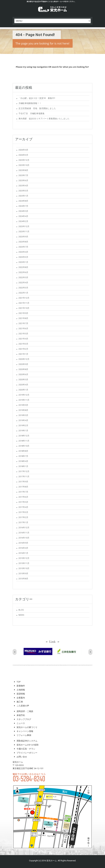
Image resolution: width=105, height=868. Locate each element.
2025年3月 (23, 191)
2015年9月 (23, 573)
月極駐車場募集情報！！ (30, 103)
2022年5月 (23, 277)
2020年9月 (23, 364)
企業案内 (21, 698)
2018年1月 (23, 466)
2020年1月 (23, 390)
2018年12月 (24, 436)
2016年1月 (23, 553)
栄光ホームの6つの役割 (28, 745)
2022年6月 (23, 272)
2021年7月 (23, 323)
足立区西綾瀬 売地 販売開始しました (37, 108)
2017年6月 (23, 497)
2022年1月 (23, 293)
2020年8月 (23, 369)
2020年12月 (24, 359)
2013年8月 (23, 579)
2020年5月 (23, 380)
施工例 (20, 702)
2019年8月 (23, 410)
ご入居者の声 (23, 706)
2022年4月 (23, 283)
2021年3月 (23, 344)
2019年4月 (23, 420)
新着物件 (21, 686)
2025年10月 (24, 165)
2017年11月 (24, 477)
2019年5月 (23, 415)
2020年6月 (23, 374)
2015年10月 (24, 568)
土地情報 (21, 690)
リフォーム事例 (24, 735)
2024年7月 (23, 206)
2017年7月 (23, 492)
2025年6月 (23, 180)
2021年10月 (24, 308)
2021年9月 (23, 313)
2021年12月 (24, 298)
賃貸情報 (21, 694)
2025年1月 (23, 196)
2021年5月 (23, 334)
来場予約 (21, 715)
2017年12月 (24, 471)
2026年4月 (23, 150)
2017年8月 (23, 487)
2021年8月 (23, 318)
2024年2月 (23, 221)
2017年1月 (23, 522)
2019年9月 (23, 405)
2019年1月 (23, 431)
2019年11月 (24, 400)
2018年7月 (23, 456)
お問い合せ (22, 757)
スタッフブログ (24, 719)
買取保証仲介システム (27, 741)
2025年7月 (23, 175)
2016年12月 (24, 528)
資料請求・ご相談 (25, 711)
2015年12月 (24, 558)
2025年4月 (23, 186)
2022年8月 (23, 267)
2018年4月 (23, 461)
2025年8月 (23, 170)
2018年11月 (24, 441)
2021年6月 (23, 328)
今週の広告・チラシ (26, 749)
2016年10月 (24, 538)
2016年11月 (24, 533)
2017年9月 (23, 482)
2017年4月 (23, 507)
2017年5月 (23, 502)
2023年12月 (24, 226)
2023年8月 (23, 242)
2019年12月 (24, 395)
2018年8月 (23, 451)
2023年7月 (23, 247)
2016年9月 (23, 543)
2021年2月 (23, 349)
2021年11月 (24, 303)
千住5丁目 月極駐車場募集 (32, 113)
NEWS (21, 615)
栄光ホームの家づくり (27, 727)
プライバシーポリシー (27, 753)
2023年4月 (23, 252)
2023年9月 (23, 237)
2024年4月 (23, 216)
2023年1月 (23, 262)
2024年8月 (23, 201)
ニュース (21, 723)
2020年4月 (23, 385)
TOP (19, 682)
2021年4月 (23, 339)
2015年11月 (24, 563)
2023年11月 (24, 232)
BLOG (21, 610)
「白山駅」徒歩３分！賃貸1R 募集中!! (37, 98)
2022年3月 (23, 288)
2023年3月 (23, 257)
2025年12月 (24, 160)
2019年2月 (23, 425)
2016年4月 (23, 548)
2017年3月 (23, 512)
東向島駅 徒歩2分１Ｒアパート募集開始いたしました (44, 119)
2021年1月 (23, 354)
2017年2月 (23, 517)
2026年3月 (23, 155)
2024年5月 (23, 211)
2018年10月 (24, 446)
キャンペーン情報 (25, 731)
